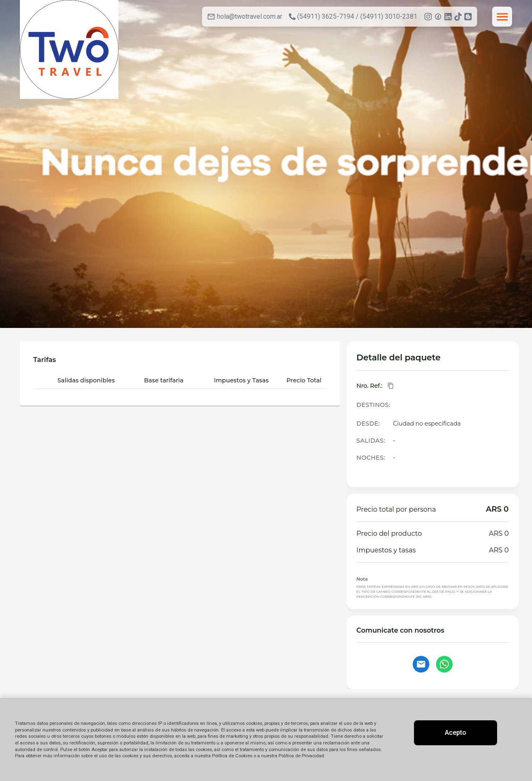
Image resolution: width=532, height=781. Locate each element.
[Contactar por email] (421, 664)
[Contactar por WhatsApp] (444, 664)
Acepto (456, 733)
